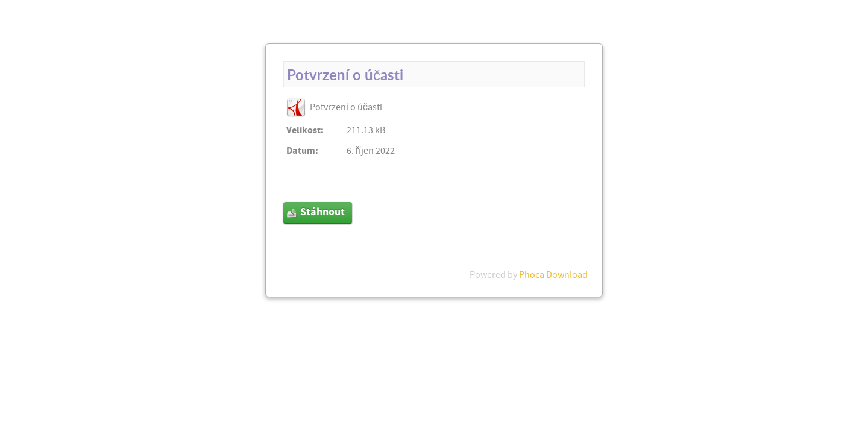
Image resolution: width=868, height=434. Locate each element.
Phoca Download (553, 275)
